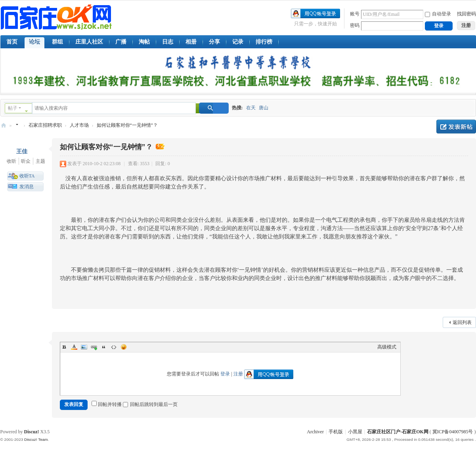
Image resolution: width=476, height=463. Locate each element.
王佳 (22, 151)
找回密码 (466, 14)
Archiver (315, 432)
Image (84, 347)
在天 (251, 108)
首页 (12, 42)
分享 (214, 42)
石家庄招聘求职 (45, 125)
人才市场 (79, 125)
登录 (225, 374)
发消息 (27, 187)
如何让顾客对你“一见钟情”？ (127, 125)
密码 (355, 25)
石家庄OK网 (4, 125)
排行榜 (264, 42)
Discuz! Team (36, 439)
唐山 (264, 108)
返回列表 (462, 322)
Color (74, 347)
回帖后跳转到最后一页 (150, 404)
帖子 (13, 108)
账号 (355, 14)
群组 (57, 42)
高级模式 (387, 347)
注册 (238, 374)
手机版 (336, 432)
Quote (104, 347)
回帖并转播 (107, 404)
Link (94, 347)
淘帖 (144, 42)
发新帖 (456, 127)
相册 (191, 42)
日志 (168, 42)
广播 (121, 42)
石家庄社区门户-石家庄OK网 (398, 432)
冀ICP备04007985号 (453, 432)
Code (114, 347)
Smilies (124, 347)
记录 (238, 42)
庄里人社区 (89, 42)
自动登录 (438, 14)
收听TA (27, 176)
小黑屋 (355, 432)
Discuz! (32, 432)
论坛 (34, 42)
